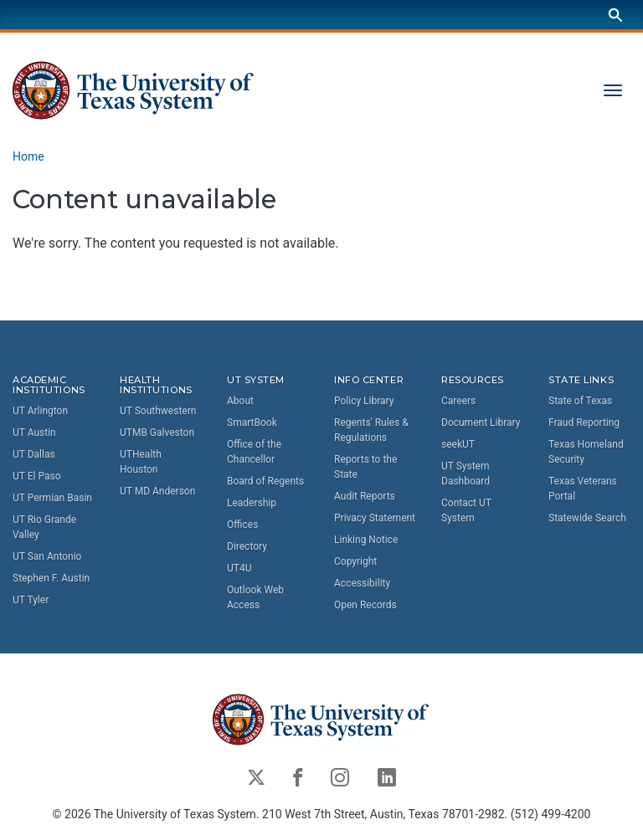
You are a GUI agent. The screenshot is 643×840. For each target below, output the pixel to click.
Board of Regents (265, 481)
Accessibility (362, 583)
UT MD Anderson (157, 492)
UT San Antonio (47, 557)
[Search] (615, 15)
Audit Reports (365, 496)
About (240, 401)
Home (28, 156)
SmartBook (252, 423)
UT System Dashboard (466, 474)
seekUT (458, 444)
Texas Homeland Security (586, 452)
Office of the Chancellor (254, 452)
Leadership (252, 503)
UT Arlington (40, 412)
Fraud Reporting (584, 423)
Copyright (355, 561)
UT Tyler (31, 601)
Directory (247, 546)
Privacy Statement (375, 518)
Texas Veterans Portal (583, 489)
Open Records (365, 605)
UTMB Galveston (157, 433)
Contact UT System (466, 510)
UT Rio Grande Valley (44, 528)
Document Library (481, 423)
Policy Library (364, 401)
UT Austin (34, 433)
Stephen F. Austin (51, 579)
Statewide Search (587, 518)
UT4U (239, 568)
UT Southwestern (158, 412)
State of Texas (580, 401)
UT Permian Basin (52, 499)
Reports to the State (365, 467)
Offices (242, 525)
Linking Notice (366, 540)
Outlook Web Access (255, 597)
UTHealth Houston (141, 463)
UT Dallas (34, 455)
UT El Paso (36, 477)
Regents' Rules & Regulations (371, 430)
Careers (458, 401)
